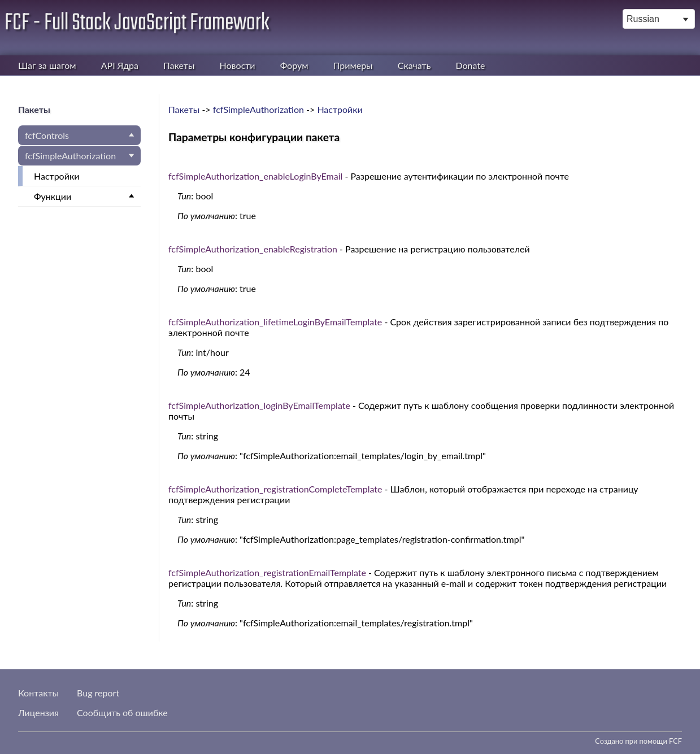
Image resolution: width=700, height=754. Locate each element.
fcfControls (47, 135)
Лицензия (38, 712)
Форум (294, 65)
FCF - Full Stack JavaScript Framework (137, 23)
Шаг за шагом (47, 65)
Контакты (38, 693)
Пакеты (179, 65)
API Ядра (120, 65)
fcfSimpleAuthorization (70, 156)
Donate (470, 65)
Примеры (353, 65)
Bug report (98, 693)
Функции (53, 196)
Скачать (414, 65)
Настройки (56, 176)
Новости (238, 65)
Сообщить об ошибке (122, 712)
